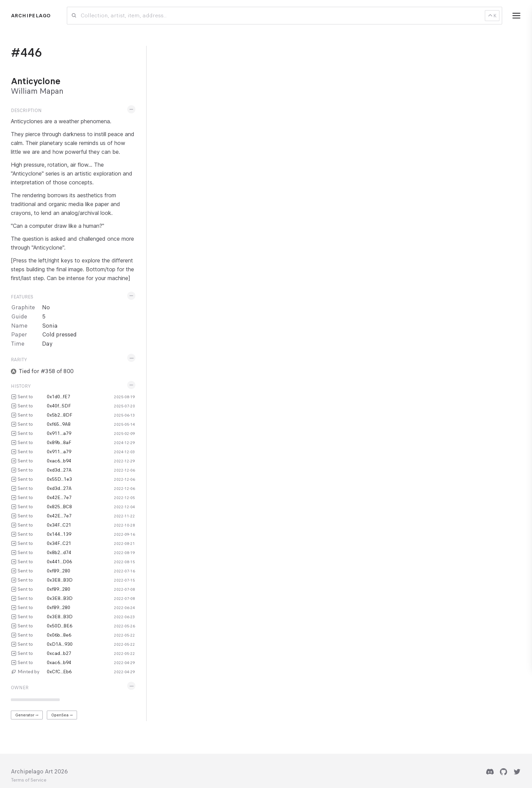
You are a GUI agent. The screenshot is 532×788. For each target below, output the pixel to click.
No (46, 307)
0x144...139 (59, 534)
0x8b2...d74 (59, 552)
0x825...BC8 (59, 507)
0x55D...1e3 (59, 479)
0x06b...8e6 (59, 635)
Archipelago (31, 16)
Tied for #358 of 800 (46, 371)
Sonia (50, 326)
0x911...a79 (59, 433)
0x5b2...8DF (60, 415)
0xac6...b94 (59, 461)
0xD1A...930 (60, 644)
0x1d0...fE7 (59, 397)
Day (47, 344)
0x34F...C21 (59, 525)
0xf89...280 (59, 571)
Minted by (28, 672)
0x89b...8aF (59, 442)
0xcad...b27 (59, 653)
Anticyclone (36, 81)
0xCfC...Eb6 (59, 672)
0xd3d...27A (59, 470)
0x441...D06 (59, 562)
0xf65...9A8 (59, 424)
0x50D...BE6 (60, 626)
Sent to (25, 397)
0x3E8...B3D (60, 580)
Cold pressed (59, 335)
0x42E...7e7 (59, 497)
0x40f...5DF (59, 406)
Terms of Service (29, 780)
